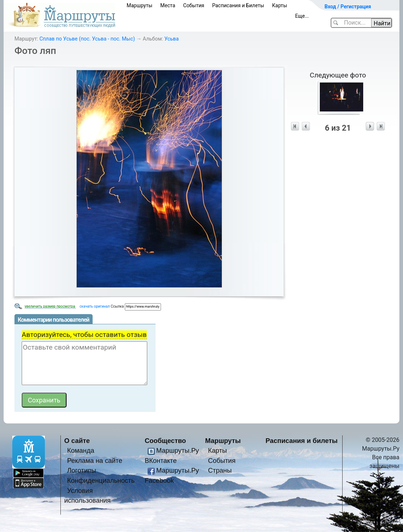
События (194, 5)
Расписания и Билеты (238, 5)
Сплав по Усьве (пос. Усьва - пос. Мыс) (87, 39)
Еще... (302, 16)
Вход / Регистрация (348, 7)
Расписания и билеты (302, 441)
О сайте (77, 441)
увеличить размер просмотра (50, 306)
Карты (280, 5)
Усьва (171, 39)
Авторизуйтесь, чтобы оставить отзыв (84, 335)
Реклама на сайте (95, 461)
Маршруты (139, 5)
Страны (220, 470)
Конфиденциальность (101, 480)
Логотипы (82, 470)
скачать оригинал (95, 306)
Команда (81, 450)
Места (168, 5)
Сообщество (165, 441)
